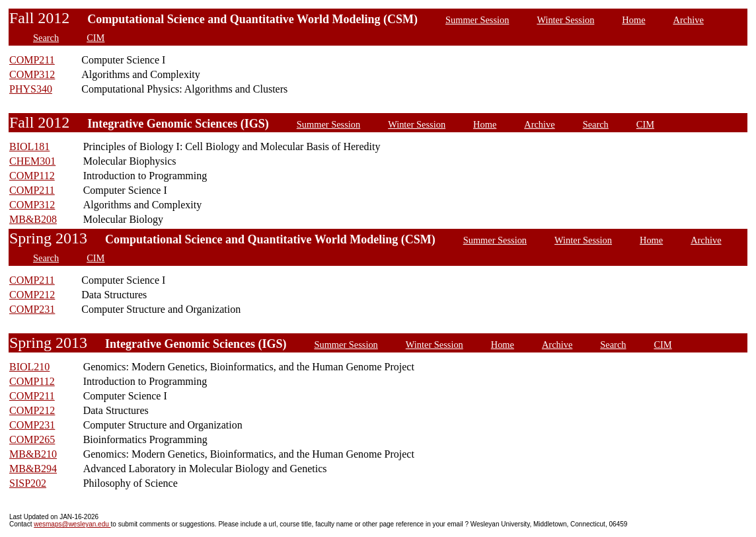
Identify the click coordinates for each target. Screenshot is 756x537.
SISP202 (28, 483)
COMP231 (32, 309)
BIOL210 (29, 367)
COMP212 (32, 295)
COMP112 (32, 176)
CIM (95, 38)
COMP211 (32, 60)
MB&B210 (33, 454)
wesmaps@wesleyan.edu (72, 524)
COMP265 (32, 439)
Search (46, 38)
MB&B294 (33, 469)
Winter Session (565, 20)
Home (633, 20)
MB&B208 (33, 219)
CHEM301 (32, 161)
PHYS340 (31, 89)
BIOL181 (29, 146)
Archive (689, 20)
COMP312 (32, 74)
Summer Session (477, 20)
